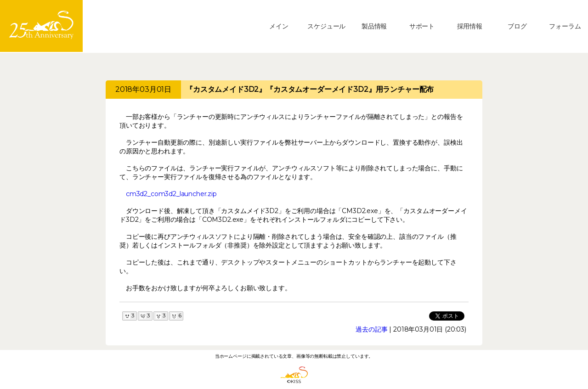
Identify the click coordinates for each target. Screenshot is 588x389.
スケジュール (326, 26)
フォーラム (565, 26)
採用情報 (470, 26)
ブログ (517, 26)
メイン (279, 26)
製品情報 (374, 26)
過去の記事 (371, 329)
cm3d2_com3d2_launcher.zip (171, 194)
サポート (422, 26)
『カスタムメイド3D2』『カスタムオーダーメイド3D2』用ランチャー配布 (310, 89)
